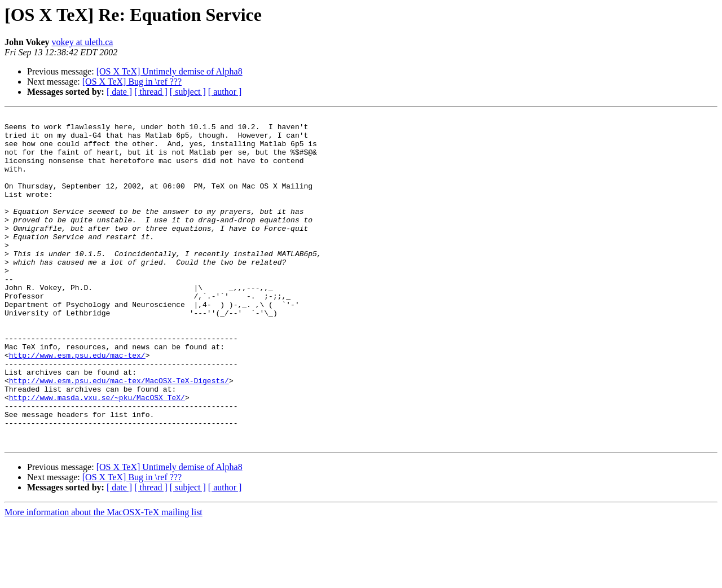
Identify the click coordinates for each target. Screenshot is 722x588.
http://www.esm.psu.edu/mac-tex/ (77, 404)
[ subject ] (188, 92)
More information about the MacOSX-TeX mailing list (104, 578)
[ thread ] (151, 92)
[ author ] (225, 92)
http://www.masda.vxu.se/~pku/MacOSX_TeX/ (97, 455)
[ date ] (119, 92)
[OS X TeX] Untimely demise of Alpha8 (170, 71)
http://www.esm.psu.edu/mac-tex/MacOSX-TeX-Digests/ (119, 435)
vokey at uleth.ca (83, 42)
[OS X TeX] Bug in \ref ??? (132, 82)
